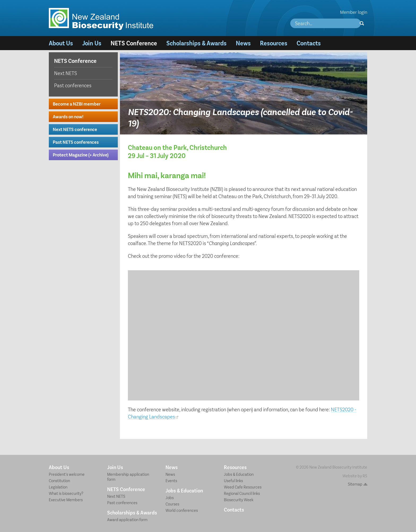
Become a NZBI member (77, 104)
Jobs (170, 497)
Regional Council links (242, 493)
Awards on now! (68, 116)
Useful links (233, 480)
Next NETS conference (75, 129)
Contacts (309, 43)
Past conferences (73, 85)
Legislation (58, 487)
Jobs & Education (184, 490)
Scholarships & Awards (196, 43)
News (243, 43)
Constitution (59, 480)
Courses (172, 504)
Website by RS (355, 476)
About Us (61, 43)
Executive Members (66, 500)
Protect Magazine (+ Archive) (81, 155)
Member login (354, 12)
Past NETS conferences (76, 142)
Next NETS (66, 73)
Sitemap (355, 484)
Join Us (92, 43)
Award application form (127, 519)
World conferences (182, 510)
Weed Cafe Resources (243, 487)
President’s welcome (67, 474)
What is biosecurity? (66, 493)
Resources (274, 43)
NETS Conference (134, 43)
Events (171, 480)
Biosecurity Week (239, 500)
